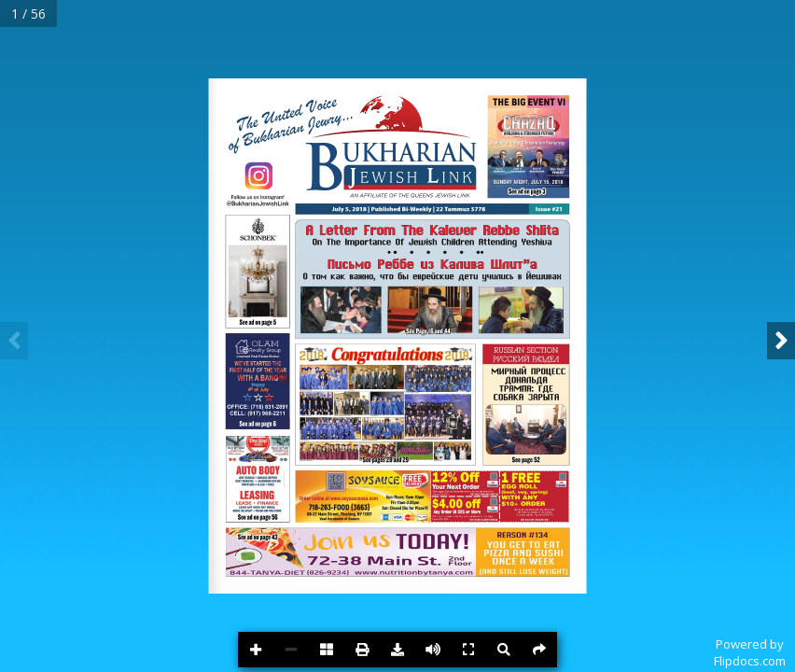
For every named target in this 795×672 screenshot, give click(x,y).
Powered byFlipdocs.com (750, 652)
